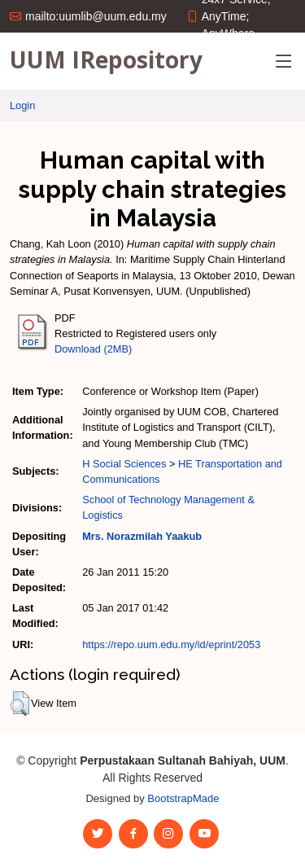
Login (22, 105)
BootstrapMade (183, 798)
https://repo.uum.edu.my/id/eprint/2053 (171, 644)
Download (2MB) (93, 349)
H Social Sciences (124, 464)
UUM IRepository (106, 59)
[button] (20, 704)
